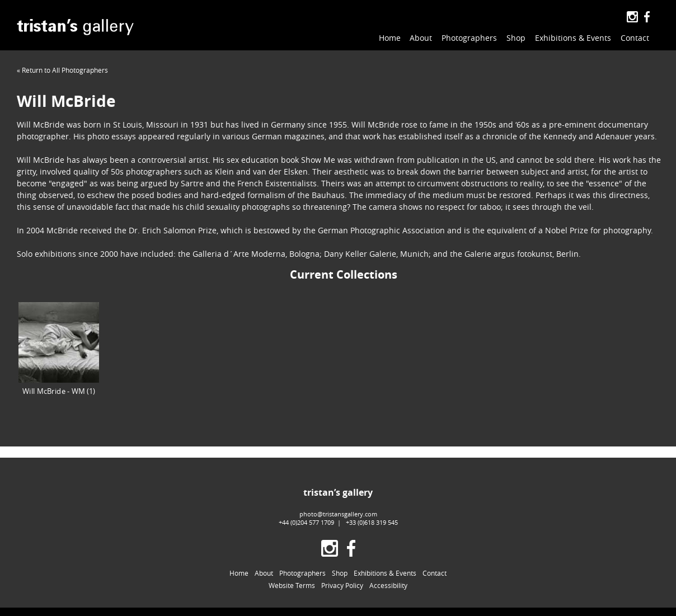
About (421, 38)
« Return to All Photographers (62, 70)
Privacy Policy (342, 585)
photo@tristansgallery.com (338, 514)
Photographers (469, 38)
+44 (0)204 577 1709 (306, 522)
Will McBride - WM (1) (59, 349)
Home (390, 38)
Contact (635, 38)
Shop (516, 38)
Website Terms (292, 585)
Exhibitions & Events (573, 38)
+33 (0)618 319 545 (372, 522)
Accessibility (388, 585)
